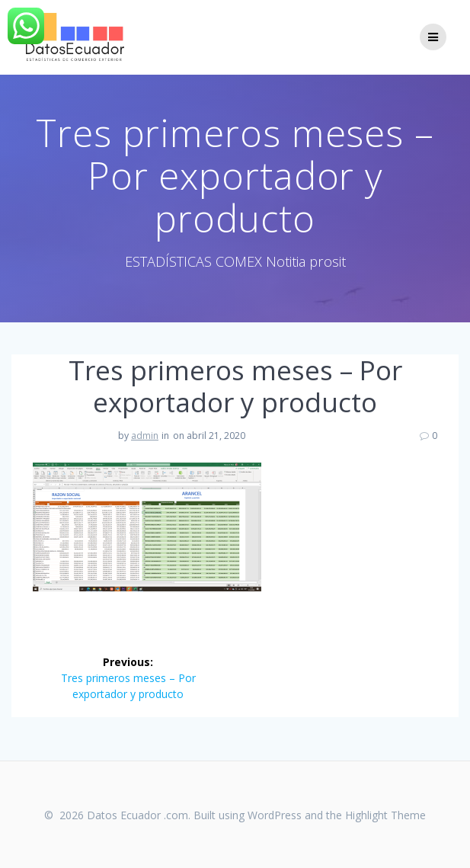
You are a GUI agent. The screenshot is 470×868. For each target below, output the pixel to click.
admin (145, 436)
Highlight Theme (385, 815)
